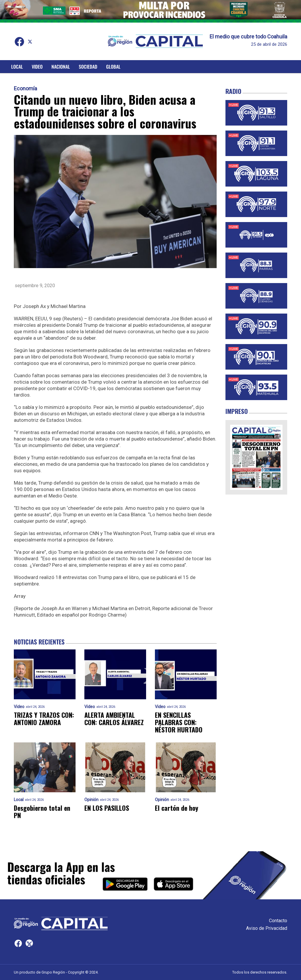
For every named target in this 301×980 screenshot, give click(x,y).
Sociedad (88, 67)
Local (17, 67)
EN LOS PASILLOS (107, 808)
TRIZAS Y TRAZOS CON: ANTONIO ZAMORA (44, 719)
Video (37, 67)
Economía (25, 89)
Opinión (91, 800)
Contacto (278, 921)
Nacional (61, 67)
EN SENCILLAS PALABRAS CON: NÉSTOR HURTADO (179, 722)
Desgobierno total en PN (42, 812)
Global (113, 67)
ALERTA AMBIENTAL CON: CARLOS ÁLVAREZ (114, 719)
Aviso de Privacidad (267, 928)
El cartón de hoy (177, 808)
